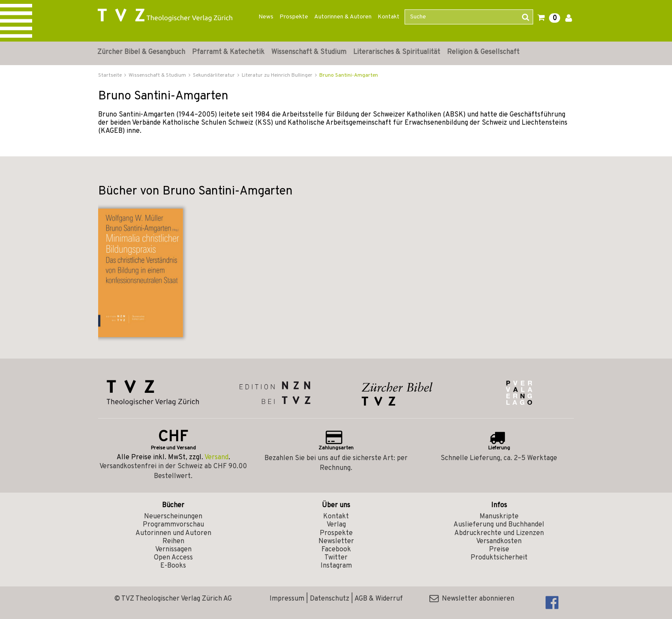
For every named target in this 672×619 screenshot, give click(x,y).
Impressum (287, 599)
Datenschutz (330, 599)
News (266, 17)
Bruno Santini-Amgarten (349, 75)
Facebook (336, 550)
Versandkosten (499, 541)
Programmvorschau (173, 525)
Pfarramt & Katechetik (228, 52)
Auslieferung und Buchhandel (499, 525)
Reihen (173, 541)
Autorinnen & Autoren (343, 17)
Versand (216, 458)
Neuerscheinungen (173, 517)
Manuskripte (499, 517)
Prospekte (294, 17)
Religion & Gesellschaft (483, 52)
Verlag (336, 525)
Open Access (173, 558)
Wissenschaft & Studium (309, 52)
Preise (499, 550)
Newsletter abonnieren (472, 599)
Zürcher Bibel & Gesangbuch (141, 52)
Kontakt (388, 17)
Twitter (336, 558)
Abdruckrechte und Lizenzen (499, 533)
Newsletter (336, 541)
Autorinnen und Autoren (173, 533)
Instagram (336, 566)
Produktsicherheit (499, 558)
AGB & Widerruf (379, 599)
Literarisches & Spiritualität (397, 52)
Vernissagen (173, 550)
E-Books (173, 566)
